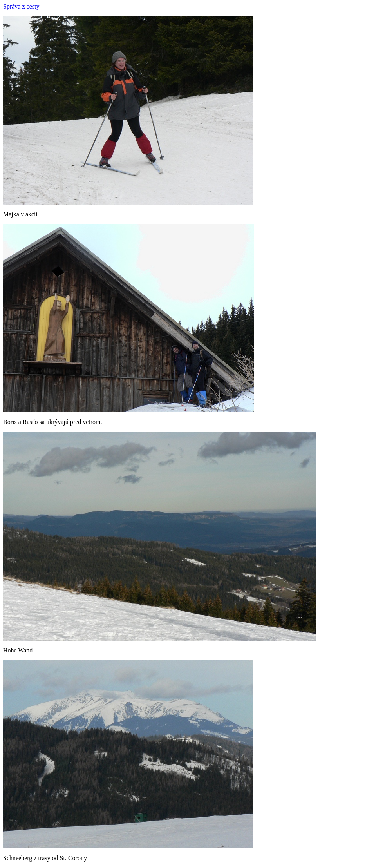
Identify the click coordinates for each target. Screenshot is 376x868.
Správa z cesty (21, 6)
